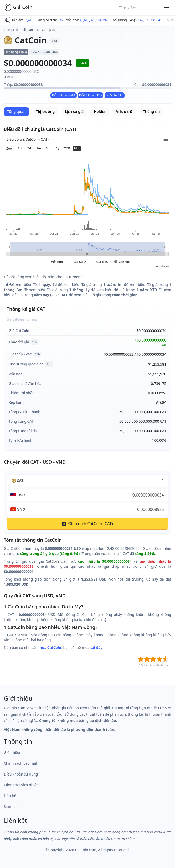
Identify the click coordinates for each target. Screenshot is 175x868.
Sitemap (11, 806)
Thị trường (45, 112)
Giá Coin (18, 7)
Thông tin (151, 112)
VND (21, 509)
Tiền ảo (28, 30)
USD (21, 495)
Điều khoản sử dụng (21, 774)
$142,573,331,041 (149, 20)
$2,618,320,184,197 (94, 20)
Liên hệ (10, 796)
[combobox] (138, 8)
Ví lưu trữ (124, 112)
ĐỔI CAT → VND (64, 95)
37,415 (28, 20)
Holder (100, 112)
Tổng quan (16, 112)
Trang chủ (11, 30)
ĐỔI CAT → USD (91, 95)
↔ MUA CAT (115, 95)
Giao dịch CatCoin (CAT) (87, 524)
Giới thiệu (12, 753)
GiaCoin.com (85, 850)
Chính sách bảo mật (20, 763)
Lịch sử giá (74, 112)
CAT (20, 480)
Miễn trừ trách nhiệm (22, 785)
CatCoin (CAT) (47, 30)
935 (60, 20)
